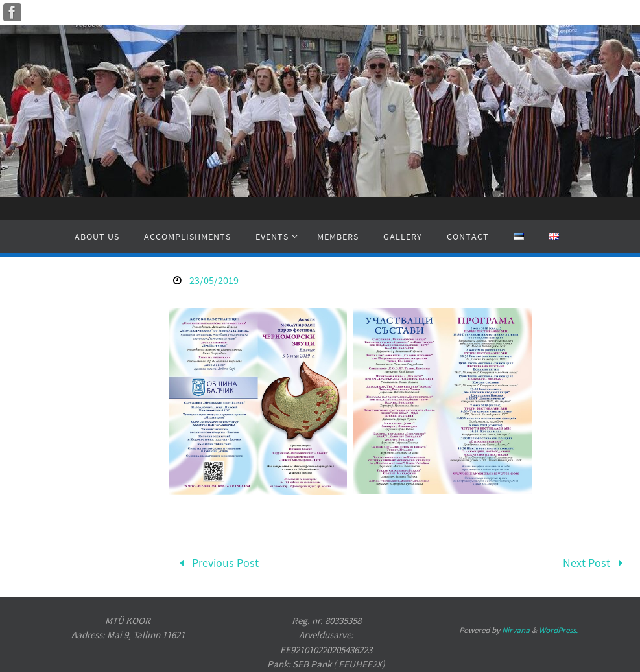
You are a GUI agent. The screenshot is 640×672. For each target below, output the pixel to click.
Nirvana (516, 630)
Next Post (596, 563)
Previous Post (216, 563)
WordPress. (558, 630)
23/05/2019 (214, 280)
